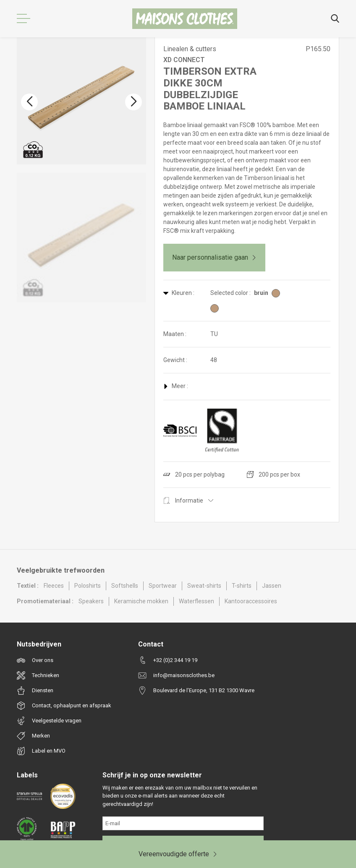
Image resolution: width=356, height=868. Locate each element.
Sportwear (163, 586)
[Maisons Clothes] (185, 19)
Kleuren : (179, 293)
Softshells (125, 586)
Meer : (176, 386)
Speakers (91, 601)
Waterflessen (196, 601)
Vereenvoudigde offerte (178, 854)
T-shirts (242, 586)
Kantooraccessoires (251, 601)
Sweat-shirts (204, 586)
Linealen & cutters (190, 49)
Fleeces (54, 586)
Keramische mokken (141, 601)
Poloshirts (88, 586)
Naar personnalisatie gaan (214, 257)
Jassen (272, 586)
